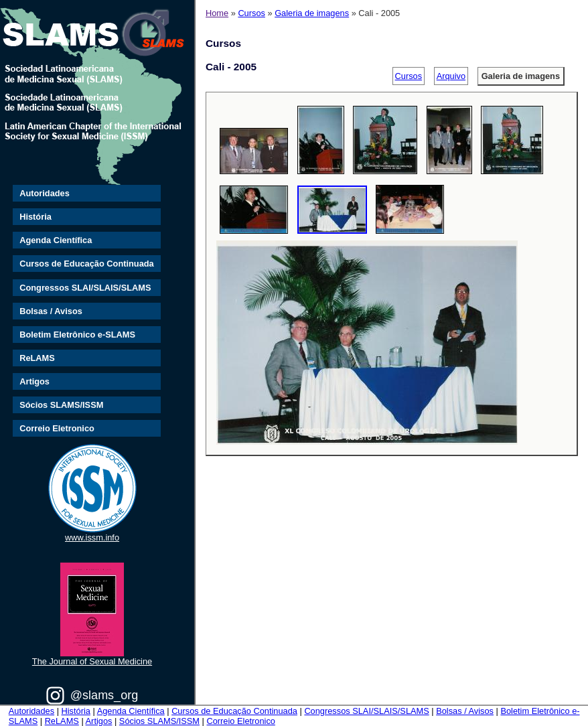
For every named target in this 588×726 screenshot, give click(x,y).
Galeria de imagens (312, 13)
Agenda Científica (56, 240)
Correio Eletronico (57, 428)
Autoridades (45, 193)
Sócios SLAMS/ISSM (61, 405)
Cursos (251, 13)
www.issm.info (92, 537)
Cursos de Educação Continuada (87, 264)
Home (217, 13)
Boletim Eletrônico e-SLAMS (77, 335)
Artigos (34, 381)
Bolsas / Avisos (51, 311)
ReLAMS (37, 358)
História (35, 217)
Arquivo (451, 76)
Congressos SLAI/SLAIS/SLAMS (85, 288)
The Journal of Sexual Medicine (92, 661)
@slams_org (104, 695)
